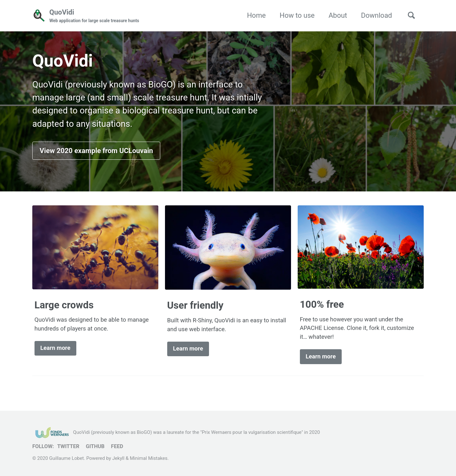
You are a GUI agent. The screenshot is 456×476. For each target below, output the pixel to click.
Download (377, 15)
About (338, 15)
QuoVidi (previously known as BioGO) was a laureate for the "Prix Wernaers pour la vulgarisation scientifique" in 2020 (176, 432)
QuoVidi (94, 16)
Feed (117, 446)
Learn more (55, 348)
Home (256, 15)
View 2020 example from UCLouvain (96, 151)
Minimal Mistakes (149, 458)
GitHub (95, 446)
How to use (297, 15)
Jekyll (118, 458)
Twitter (68, 446)
